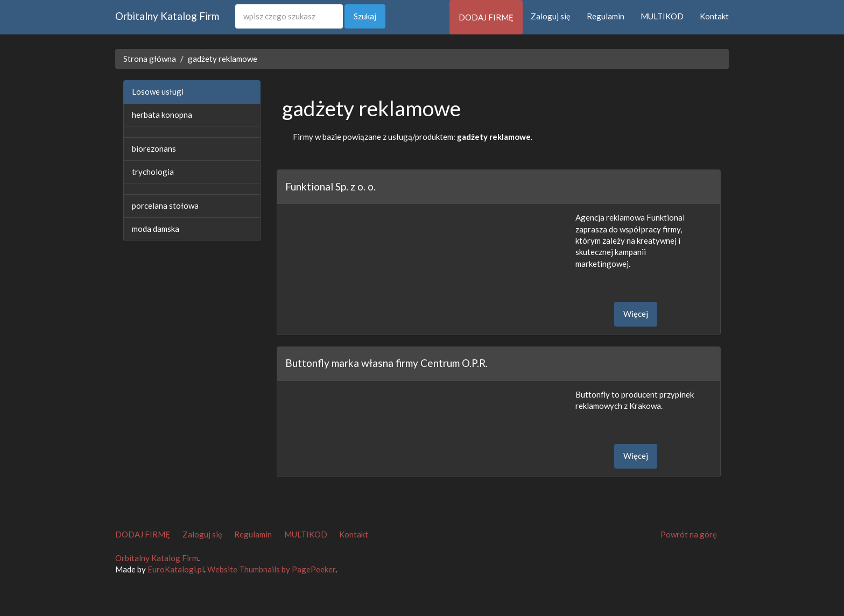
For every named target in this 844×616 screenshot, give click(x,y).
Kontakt (714, 16)
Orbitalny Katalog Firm (167, 16)
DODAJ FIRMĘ (486, 17)
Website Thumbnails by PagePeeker (271, 569)
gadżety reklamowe (223, 59)
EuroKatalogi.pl (176, 569)
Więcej (636, 314)
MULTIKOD (662, 16)
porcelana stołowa (165, 206)
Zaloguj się (551, 16)
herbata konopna (162, 115)
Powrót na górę (689, 534)
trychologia (153, 172)
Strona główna (150, 59)
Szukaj (365, 16)
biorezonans (154, 148)
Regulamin (606, 16)
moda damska (156, 229)
